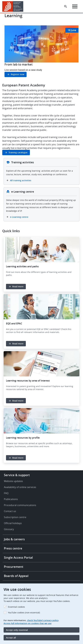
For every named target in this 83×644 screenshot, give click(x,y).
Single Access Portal (18, 558)
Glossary (9, 529)
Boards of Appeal (16, 576)
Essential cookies (16, 607)
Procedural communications (20, 505)
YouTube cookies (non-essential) (24, 613)
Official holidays (13, 523)
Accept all (11, 638)
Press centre (13, 548)
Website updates (13, 481)
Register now (17, 74)
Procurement (14, 567)
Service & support (17, 475)
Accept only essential (17, 630)
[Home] (14, 6)
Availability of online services (20, 487)
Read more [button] (18, 286)
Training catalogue (18, 152)
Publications (11, 499)
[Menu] (75, 6)
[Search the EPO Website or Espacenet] (66, 6)
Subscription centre (15, 517)
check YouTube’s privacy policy (43, 620)
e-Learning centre (19, 217)
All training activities (21, 180)
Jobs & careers (14, 539)
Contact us (10, 511)
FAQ (6, 493)
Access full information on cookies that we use (28, 623)
